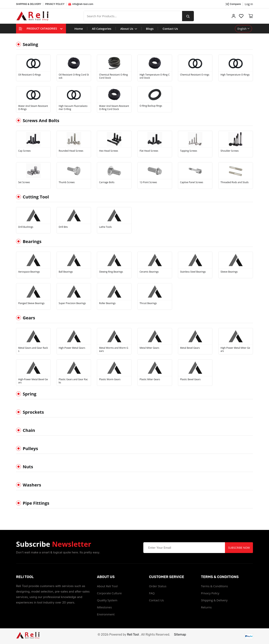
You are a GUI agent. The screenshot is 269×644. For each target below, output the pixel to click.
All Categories (102, 29)
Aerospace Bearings (29, 272)
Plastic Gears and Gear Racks (73, 381)
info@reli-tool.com (81, 4)
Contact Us (170, 29)
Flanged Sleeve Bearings (31, 303)
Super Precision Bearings (72, 303)
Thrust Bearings (148, 303)
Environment (106, 614)
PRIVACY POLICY (55, 4)
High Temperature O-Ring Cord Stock (155, 76)
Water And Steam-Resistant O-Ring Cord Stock (114, 108)
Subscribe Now (239, 548)
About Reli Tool (107, 586)
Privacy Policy (210, 593)
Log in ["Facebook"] (249, 4)
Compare (233, 4)
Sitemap (180, 635)
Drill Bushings (26, 227)
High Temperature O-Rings (235, 75)
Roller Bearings (107, 303)
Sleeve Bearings (229, 272)
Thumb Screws (67, 182)
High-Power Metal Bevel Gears (33, 381)
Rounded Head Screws (71, 151)
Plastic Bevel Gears (190, 379)
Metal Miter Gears (149, 348)
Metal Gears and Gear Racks (33, 349)
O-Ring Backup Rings (151, 106)
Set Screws (24, 182)
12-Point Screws (148, 182)
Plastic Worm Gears (110, 379)
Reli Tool (133, 635)
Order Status (158, 586)
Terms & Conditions (214, 586)
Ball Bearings (66, 272)
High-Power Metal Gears (72, 348)
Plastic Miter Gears (150, 379)
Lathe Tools (105, 227)
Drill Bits (63, 227)
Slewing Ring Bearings (111, 272)
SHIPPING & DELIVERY (29, 4)
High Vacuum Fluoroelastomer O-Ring (73, 108)
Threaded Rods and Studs (234, 182)
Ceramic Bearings (149, 272)
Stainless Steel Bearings (193, 272)
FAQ (152, 593)
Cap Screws (24, 151)
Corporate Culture (109, 593)
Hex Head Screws (109, 151)
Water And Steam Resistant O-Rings (33, 108)
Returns (206, 607)
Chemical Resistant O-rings (195, 75)
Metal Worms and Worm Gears (114, 349)
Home (79, 29)
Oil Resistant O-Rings (30, 75)
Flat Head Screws (149, 151)
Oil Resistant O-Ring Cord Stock (74, 76)
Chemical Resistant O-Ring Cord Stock (113, 76)
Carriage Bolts (107, 182)
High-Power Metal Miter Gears (235, 349)
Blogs (150, 29)
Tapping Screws (189, 151)
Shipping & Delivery (214, 600)
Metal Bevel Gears (190, 348)
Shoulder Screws (230, 151)
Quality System (107, 600)
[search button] (188, 16)
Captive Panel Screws (192, 182)
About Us (129, 29)
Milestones (104, 607)
